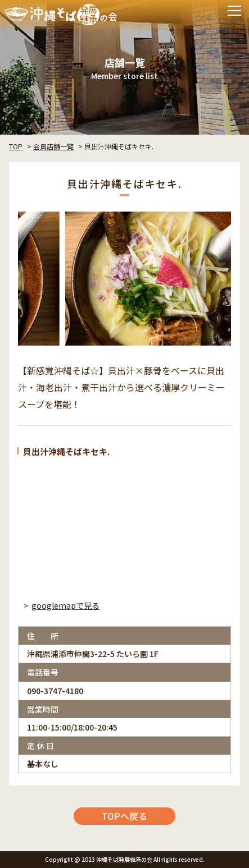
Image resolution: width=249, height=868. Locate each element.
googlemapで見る (65, 605)
